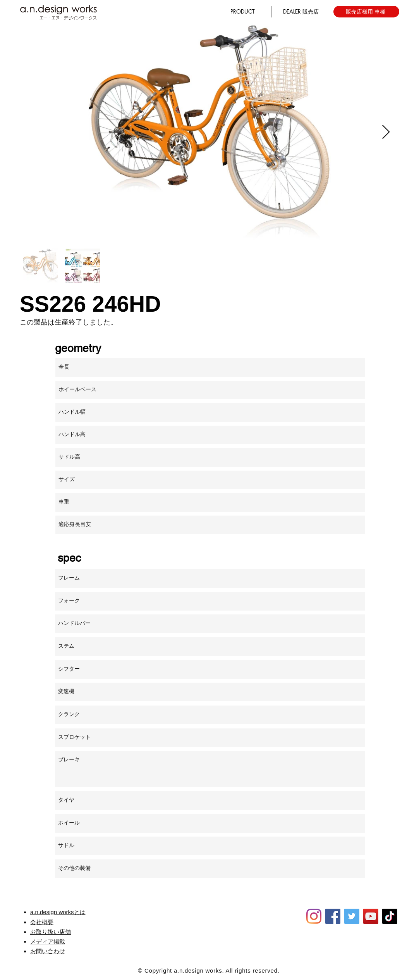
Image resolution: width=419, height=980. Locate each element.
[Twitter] (352, 916)
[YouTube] (371, 916)
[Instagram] (314, 916)
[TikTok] (390, 916)
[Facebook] (333, 916)
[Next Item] (386, 132)
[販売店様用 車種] (366, 12)
